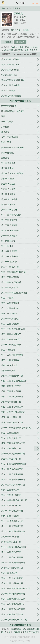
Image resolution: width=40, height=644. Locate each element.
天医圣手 (9, 632)
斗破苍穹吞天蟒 (21, 50)
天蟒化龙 (16, 8)
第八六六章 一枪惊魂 (20, 30)
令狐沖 (23, 17)
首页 (3, 8)
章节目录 (20, 42)
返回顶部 (36, 449)
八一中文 (20, 3)
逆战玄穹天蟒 (17, 47)
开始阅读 (7, 42)
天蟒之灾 (33, 50)
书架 (3, 3)
